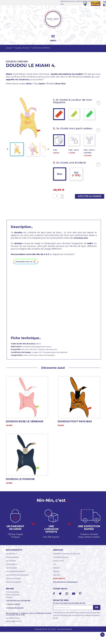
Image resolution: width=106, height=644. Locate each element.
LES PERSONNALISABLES (15, 571)
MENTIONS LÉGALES (61, 557)
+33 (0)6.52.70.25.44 (13, 618)
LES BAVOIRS (11, 561)
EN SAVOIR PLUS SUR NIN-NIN (19, 601)
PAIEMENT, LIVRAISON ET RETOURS (67, 554)
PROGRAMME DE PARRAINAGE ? (66, 582)
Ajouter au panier (90, 196)
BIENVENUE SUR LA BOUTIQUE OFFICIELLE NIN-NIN (80, 3)
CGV (55, 564)
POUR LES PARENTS (14, 582)
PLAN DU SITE (58, 561)
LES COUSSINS (11, 568)
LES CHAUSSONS (12, 557)
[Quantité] (57, 196)
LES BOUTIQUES (14, 604)
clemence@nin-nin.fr (14, 621)
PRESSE (56, 571)
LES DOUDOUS (11, 554)
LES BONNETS (11, 564)
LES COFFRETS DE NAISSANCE (17, 575)
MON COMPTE (59, 579)
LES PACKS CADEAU (13, 579)
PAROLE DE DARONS (15, 608)
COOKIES (56, 568)
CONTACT (57, 575)
